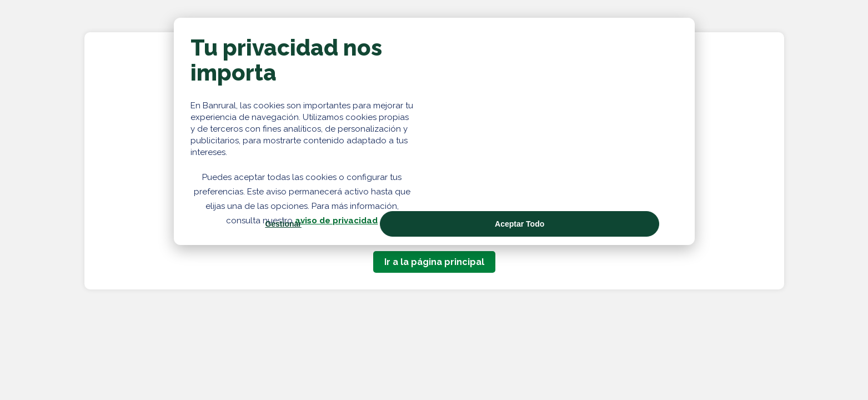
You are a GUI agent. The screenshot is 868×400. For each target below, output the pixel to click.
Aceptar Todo (520, 224)
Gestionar (283, 224)
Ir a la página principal (434, 262)
